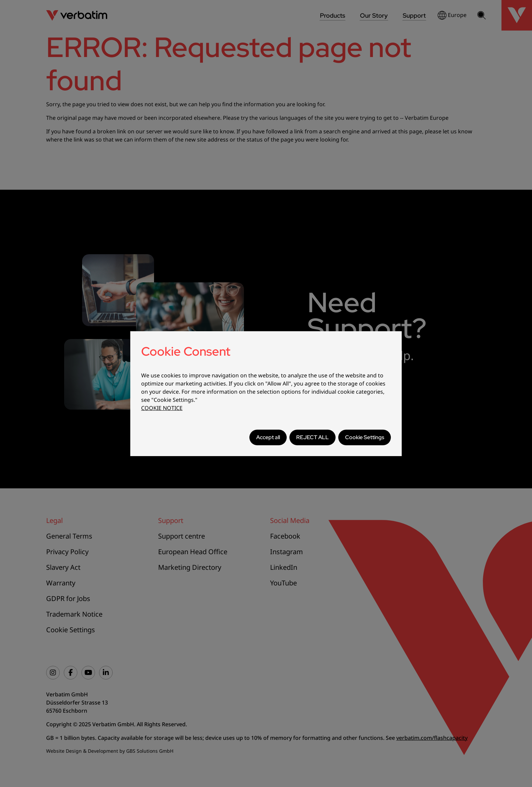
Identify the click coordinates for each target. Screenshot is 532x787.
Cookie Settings (365, 437)
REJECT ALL (312, 437)
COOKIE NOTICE (162, 408)
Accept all (268, 437)
